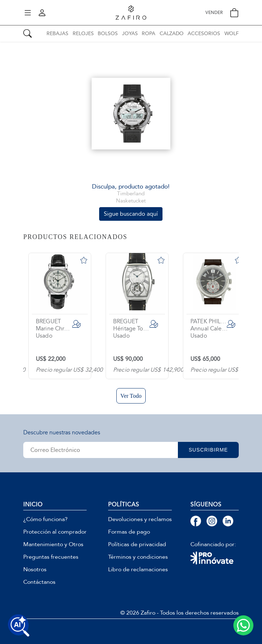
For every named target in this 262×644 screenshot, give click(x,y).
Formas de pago (129, 532)
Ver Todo (131, 396)
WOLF (232, 34)
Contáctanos (39, 582)
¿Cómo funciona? (45, 519)
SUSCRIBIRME (208, 450)
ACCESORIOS (204, 34)
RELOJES (83, 34)
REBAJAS (57, 34)
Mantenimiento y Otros (53, 544)
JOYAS (130, 34)
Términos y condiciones (138, 557)
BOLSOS (108, 34)
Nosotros (35, 569)
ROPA (149, 34)
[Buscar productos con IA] (19, 625)
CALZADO (172, 34)
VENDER (214, 13)
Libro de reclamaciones (138, 569)
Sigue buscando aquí (131, 214)
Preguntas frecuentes (51, 557)
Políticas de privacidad (137, 544)
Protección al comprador (55, 532)
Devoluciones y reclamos (140, 519)
